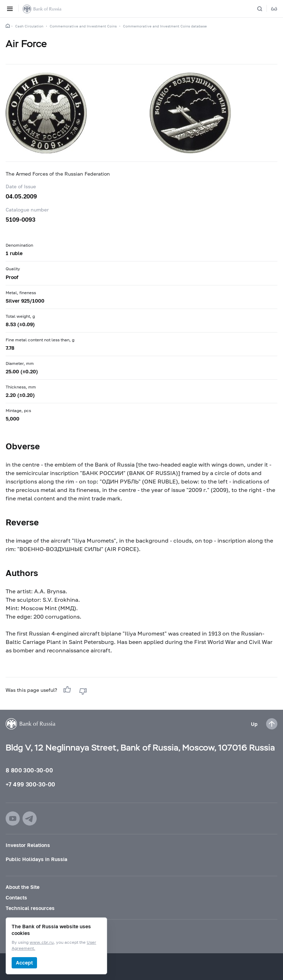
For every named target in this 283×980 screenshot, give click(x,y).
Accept (24, 963)
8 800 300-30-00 (29, 770)
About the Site (23, 887)
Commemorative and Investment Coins (83, 26)
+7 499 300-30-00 (30, 784)
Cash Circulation (29, 26)
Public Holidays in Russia (36, 859)
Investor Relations (28, 845)
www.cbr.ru (42, 943)
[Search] (264, 9)
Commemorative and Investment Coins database (165, 26)
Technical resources (30, 908)
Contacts (16, 897)
